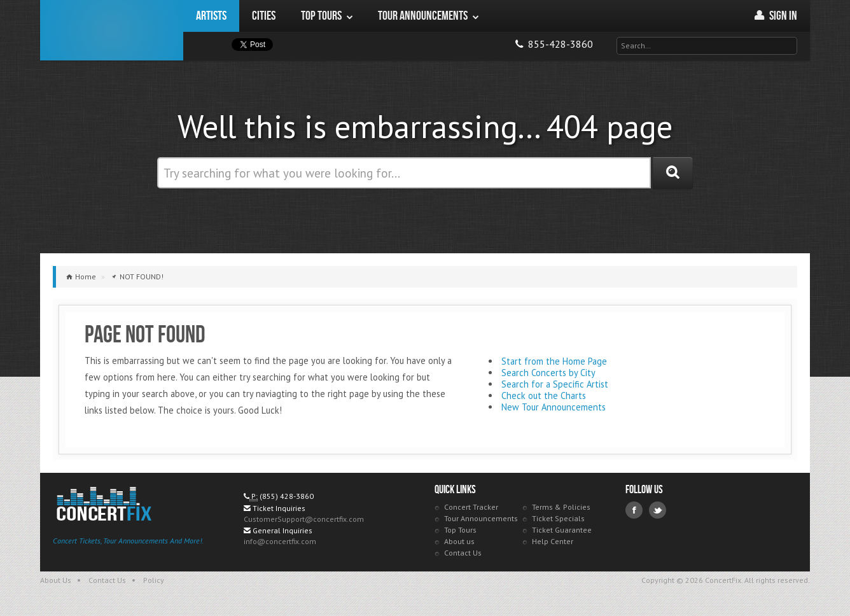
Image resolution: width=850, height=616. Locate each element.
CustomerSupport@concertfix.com (304, 519)
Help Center (553, 541)
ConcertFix (112, 30)
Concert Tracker (471, 507)
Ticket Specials (558, 518)
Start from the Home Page (554, 361)
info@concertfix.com (280, 541)
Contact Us (463, 553)
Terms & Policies (561, 507)
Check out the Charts (544, 395)
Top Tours (460, 530)
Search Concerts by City (548, 373)
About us (459, 541)
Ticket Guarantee (562, 530)
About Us (56, 580)
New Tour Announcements (554, 407)
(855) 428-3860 (287, 496)
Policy (154, 580)
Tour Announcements (481, 518)
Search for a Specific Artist (555, 384)
